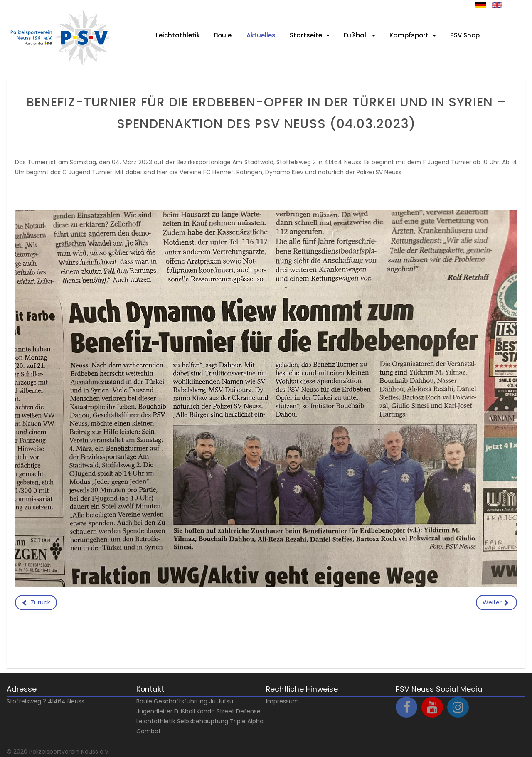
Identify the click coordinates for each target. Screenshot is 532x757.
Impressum (282, 701)
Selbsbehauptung (203, 721)
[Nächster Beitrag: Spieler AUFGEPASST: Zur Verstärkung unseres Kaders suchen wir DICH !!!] (497, 603)
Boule (144, 701)
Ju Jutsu (221, 701)
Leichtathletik (156, 721)
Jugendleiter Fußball (166, 711)
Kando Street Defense (229, 711)
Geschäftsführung (181, 701)
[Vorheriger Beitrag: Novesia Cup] (36, 603)
